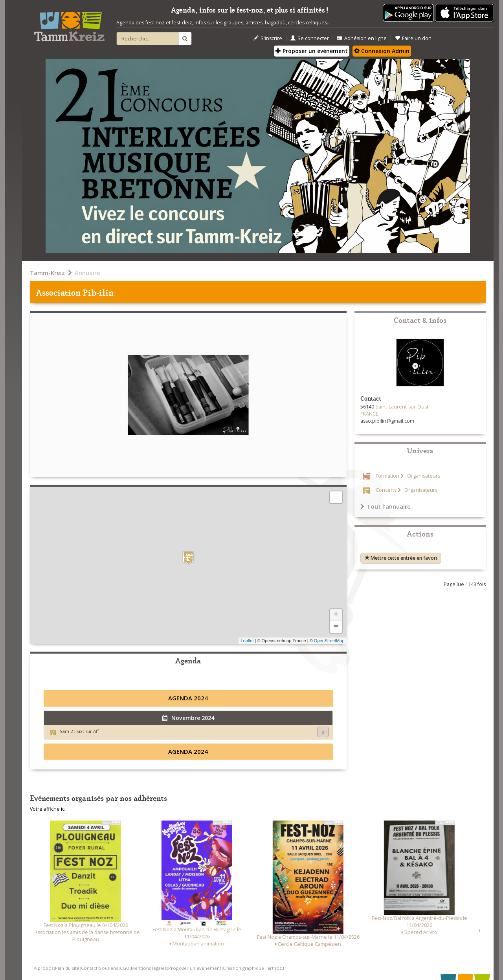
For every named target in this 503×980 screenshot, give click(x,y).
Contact (89, 968)
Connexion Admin (382, 51)
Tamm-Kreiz (47, 273)
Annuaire (87, 273)
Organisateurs (423, 476)
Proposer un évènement (312, 51)
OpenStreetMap (329, 641)
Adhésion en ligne (362, 38)
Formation (387, 476)
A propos (44, 968)
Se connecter (310, 38)
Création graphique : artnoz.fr (255, 968)
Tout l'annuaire (386, 506)
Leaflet (247, 641)
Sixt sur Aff (88, 731)
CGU (125, 968)
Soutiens (108, 968)
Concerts (386, 490)
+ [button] (336, 615)
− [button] (336, 627)
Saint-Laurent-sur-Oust (402, 407)
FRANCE (369, 414)
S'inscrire (268, 38)
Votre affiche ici (48, 809)
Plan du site (67, 968)
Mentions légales (149, 968)
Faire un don (413, 38)
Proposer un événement (195, 968)
